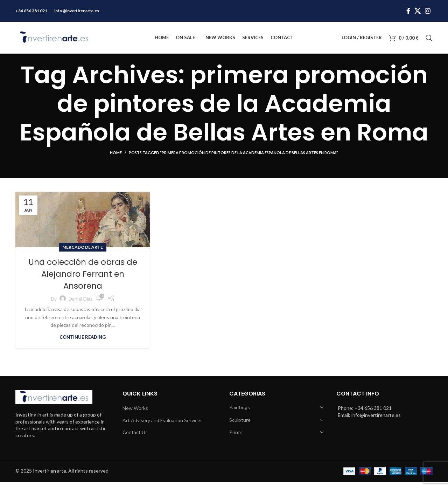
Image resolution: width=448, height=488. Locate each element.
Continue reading (83, 343)
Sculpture (240, 426)
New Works (135, 414)
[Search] (429, 40)
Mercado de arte (83, 253)
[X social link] (418, 10)
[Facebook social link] (408, 10)
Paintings (240, 414)
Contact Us (135, 438)
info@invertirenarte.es (77, 10)
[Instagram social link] (428, 10)
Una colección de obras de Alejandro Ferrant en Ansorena (83, 280)
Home (116, 159)
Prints (236, 438)
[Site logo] (54, 39)
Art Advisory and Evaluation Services (163, 426)
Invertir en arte (50, 477)
